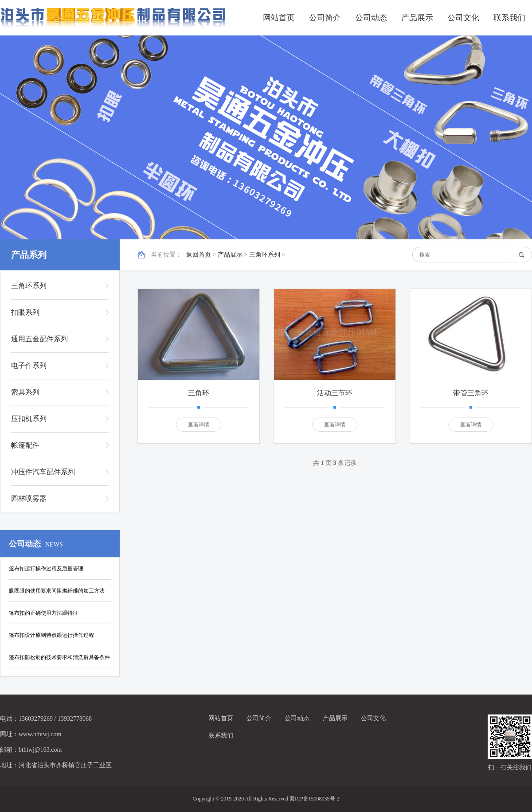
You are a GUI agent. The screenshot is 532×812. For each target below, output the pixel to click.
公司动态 (371, 18)
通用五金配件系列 (39, 339)
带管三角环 (471, 393)
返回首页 (199, 255)
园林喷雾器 (29, 498)
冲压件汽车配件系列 (43, 472)
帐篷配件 (25, 445)
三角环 (199, 393)
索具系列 (25, 392)
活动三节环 (335, 393)
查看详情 (199, 425)
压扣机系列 (29, 419)
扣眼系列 (25, 312)
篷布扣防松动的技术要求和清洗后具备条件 (59, 657)
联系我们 (509, 18)
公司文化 (463, 18)
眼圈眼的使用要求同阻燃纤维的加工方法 (57, 591)
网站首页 (279, 18)
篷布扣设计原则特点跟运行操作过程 (51, 635)
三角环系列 (265, 255)
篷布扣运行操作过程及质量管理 (46, 569)
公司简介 (325, 18)
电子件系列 (29, 365)
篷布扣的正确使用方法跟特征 (43, 613)
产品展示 (417, 18)
